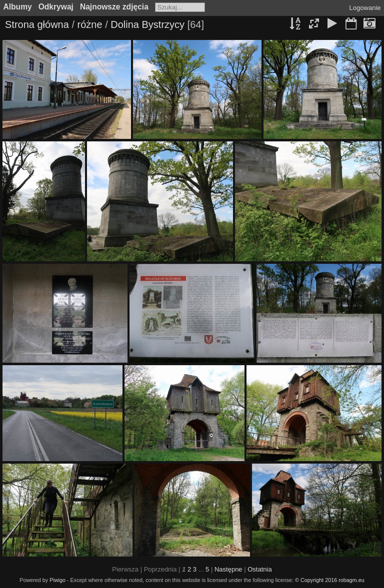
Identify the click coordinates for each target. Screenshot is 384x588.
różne (90, 24)
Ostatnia (259, 569)
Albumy (18, 7)
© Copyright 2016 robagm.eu (330, 580)
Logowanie (365, 8)
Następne (228, 569)
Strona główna (37, 24)
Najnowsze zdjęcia (114, 7)
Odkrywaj (56, 7)
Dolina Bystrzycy (147, 24)
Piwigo (57, 580)
